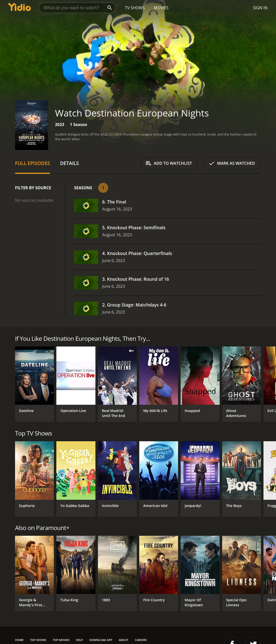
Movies (161, 8)
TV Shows (135, 8)
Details (70, 163)
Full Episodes (33, 163)
